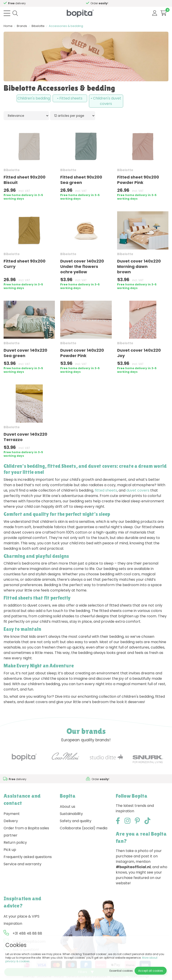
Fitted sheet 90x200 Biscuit (25, 180)
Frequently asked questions (28, 857)
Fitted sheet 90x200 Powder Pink (138, 180)
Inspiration (13, 924)
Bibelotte (38, 26)
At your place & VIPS (21, 916)
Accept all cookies (151, 971)
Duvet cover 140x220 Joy (139, 353)
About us (68, 807)
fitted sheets (106, 490)
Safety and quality (76, 821)
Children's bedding (34, 98)
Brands (22, 26)
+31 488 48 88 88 (27, 933)
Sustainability (71, 814)
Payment (12, 814)
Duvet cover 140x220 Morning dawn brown (139, 266)
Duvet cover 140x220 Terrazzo (25, 437)
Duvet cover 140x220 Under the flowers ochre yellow (82, 266)
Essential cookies (121, 971)
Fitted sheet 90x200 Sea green (81, 180)
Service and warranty (23, 864)
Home (8, 26)
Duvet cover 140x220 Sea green (25, 353)
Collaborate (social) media (84, 828)
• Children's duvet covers (106, 101)
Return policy (15, 842)
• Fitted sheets (70, 98)
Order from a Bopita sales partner (26, 832)
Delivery (11, 821)
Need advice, (15, 3)
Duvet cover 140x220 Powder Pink (82, 353)
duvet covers (138, 490)
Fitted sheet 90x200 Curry (25, 264)
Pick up (10, 850)
